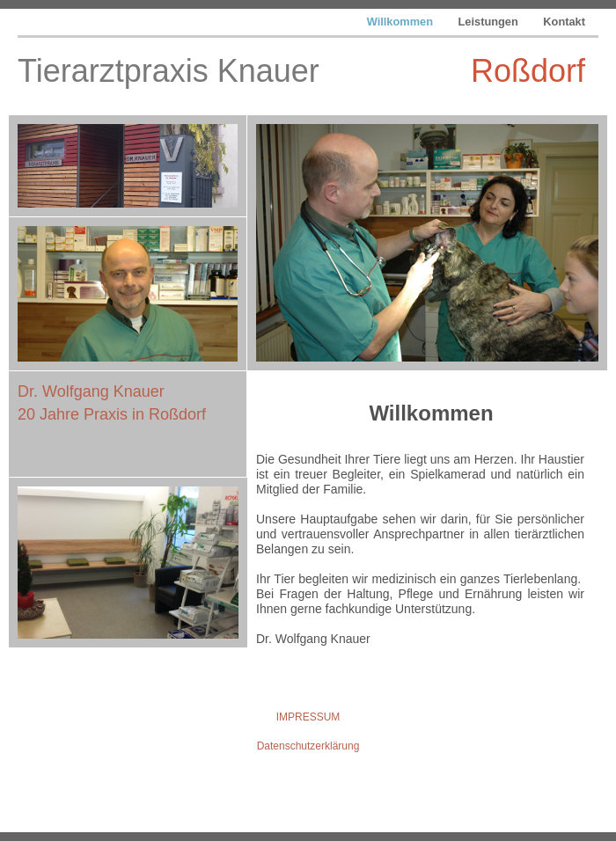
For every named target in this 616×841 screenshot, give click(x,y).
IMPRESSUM (308, 717)
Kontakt (564, 22)
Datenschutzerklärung (308, 746)
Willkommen (402, 22)
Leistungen (490, 22)
